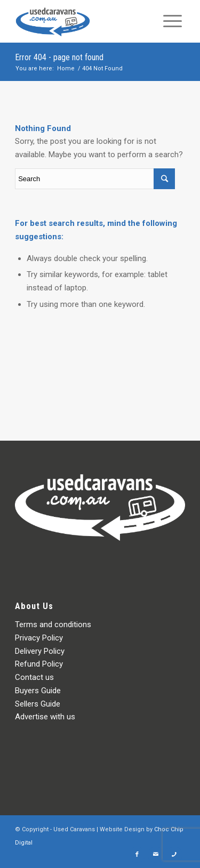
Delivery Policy (40, 651)
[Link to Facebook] (137, 855)
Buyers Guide (38, 691)
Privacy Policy (39, 638)
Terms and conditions (53, 624)
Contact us (34, 677)
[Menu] (173, 21)
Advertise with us (45, 717)
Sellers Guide (38, 704)
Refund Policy (39, 664)
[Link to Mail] (156, 855)
